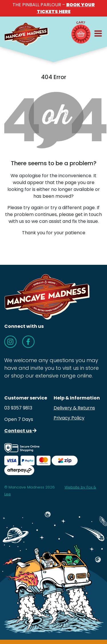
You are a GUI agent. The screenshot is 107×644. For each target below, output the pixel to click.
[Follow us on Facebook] (28, 342)
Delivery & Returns (74, 408)
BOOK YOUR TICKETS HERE (66, 8)
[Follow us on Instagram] (10, 342)
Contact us (20, 431)
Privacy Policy (69, 418)
